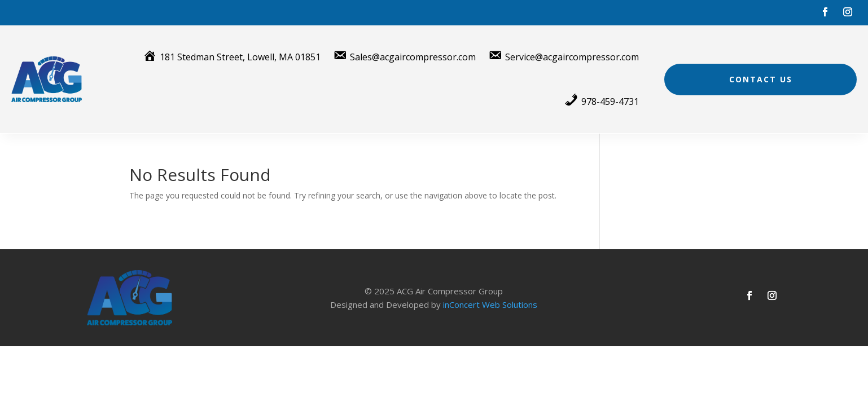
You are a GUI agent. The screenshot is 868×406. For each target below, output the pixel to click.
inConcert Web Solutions (490, 304)
